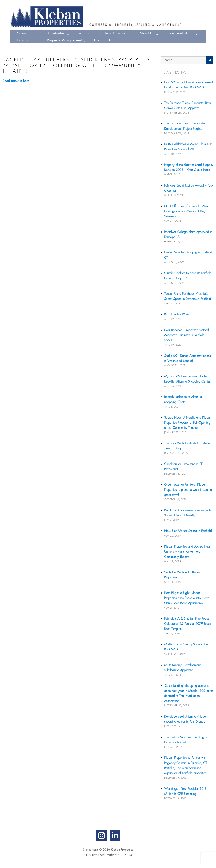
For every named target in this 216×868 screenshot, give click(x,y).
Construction (27, 40)
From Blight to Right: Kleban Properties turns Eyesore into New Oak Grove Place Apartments (186, 598)
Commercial (26, 33)
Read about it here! (16, 81)
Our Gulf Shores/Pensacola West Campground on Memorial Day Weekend (186, 211)
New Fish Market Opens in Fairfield (188, 531)
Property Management (65, 40)
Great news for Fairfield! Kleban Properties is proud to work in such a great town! (188, 490)
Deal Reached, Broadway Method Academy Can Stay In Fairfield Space (186, 335)
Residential (57, 33)
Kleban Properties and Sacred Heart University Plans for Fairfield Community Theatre (188, 552)
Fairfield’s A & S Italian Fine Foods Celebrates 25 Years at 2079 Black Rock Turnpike (187, 624)
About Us (147, 33)
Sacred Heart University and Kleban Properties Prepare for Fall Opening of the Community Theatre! (188, 423)
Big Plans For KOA (176, 314)
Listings (83, 33)
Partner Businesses (114, 33)
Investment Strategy (182, 33)
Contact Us (103, 40)
